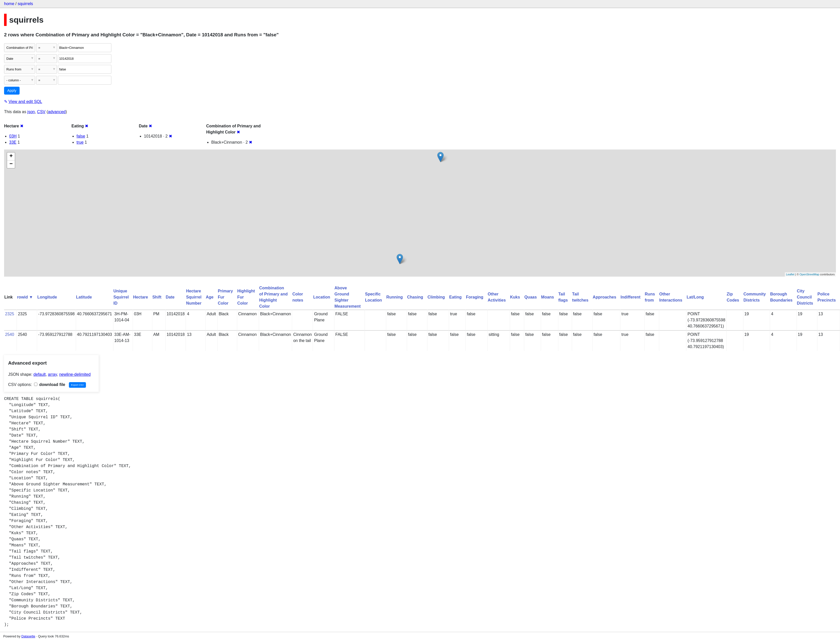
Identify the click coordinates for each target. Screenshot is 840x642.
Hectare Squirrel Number (194, 297)
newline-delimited (75, 374)
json (31, 112)
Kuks (515, 297)
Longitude (47, 297)
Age (209, 297)
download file (50, 385)
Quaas (530, 297)
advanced (57, 112)
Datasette (28, 636)
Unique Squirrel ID (121, 297)
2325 (10, 314)
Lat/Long (695, 297)
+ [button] (11, 156)
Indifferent (631, 297)
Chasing (415, 297)
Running (394, 297)
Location (322, 297)
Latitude (84, 297)
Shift (157, 297)
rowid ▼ (25, 297)
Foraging (475, 297)
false (81, 136)
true (80, 142)
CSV (41, 112)
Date (170, 297)
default (40, 374)
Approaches (604, 297)
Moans (547, 297)
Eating (455, 297)
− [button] (11, 164)
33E (13, 142)
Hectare (140, 297)
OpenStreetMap (809, 274)
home (9, 4)
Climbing (436, 297)
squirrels (25, 4)
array (52, 374)
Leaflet (790, 274)
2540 (10, 334)
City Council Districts (805, 297)
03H (13, 136)
